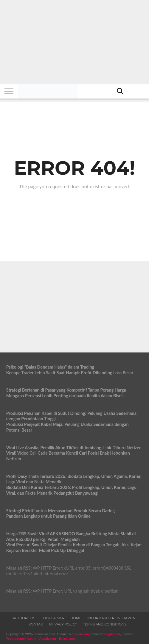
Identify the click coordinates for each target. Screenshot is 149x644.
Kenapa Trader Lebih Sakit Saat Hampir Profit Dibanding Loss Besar (70, 373)
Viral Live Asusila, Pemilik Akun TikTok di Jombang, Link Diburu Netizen (74, 448)
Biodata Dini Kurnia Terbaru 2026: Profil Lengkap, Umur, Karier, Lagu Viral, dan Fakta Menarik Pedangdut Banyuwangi (71, 490)
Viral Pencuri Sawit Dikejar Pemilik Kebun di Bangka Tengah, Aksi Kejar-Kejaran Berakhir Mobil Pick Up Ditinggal (74, 548)
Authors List (25, 618)
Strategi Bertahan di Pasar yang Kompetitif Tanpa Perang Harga (66, 390)
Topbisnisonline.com (21, 638)
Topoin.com (80, 634)
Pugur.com (112, 634)
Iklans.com (67, 638)
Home (76, 618)
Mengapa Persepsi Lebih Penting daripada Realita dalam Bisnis (65, 396)
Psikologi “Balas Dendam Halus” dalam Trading (50, 367)
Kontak (36, 624)
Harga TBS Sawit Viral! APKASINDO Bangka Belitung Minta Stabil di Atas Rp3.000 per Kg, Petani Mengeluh (71, 536)
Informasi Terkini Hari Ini (112, 618)
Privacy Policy (63, 624)
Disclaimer (54, 618)
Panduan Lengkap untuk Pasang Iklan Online (48, 516)
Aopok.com (48, 638)
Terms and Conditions (105, 624)
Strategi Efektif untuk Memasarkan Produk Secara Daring (60, 511)
